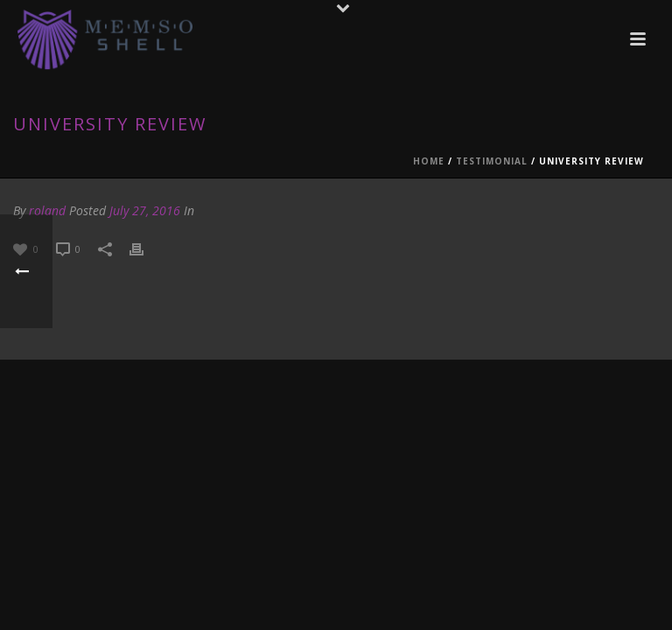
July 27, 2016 (145, 210)
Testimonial (492, 161)
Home (429, 161)
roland (47, 210)
